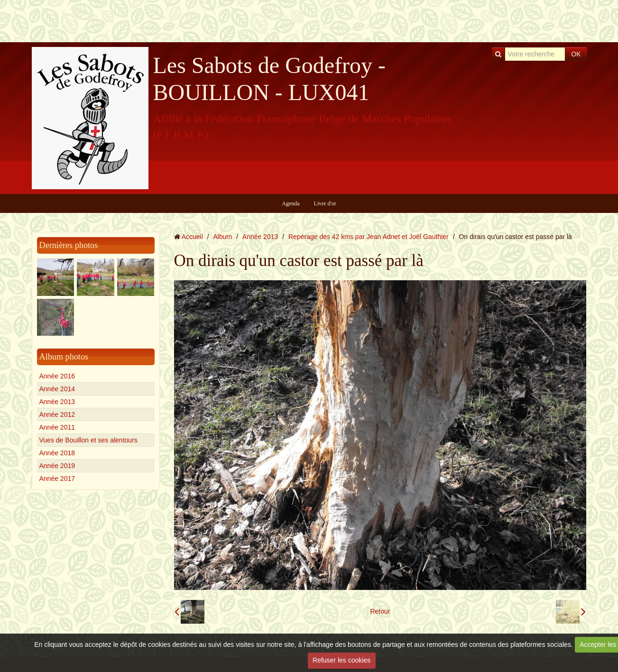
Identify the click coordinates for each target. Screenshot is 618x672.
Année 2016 (57, 376)
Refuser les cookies (341, 660)
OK (576, 54)
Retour (380, 611)
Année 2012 (57, 414)
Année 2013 (57, 402)
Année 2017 (57, 479)
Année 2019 (57, 466)
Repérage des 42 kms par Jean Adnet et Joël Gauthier (369, 237)
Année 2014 (57, 389)
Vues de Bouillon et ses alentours (88, 440)
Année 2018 (57, 453)
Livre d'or (325, 203)
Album (222, 237)
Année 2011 (57, 427)
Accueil (192, 237)
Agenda (291, 203)
